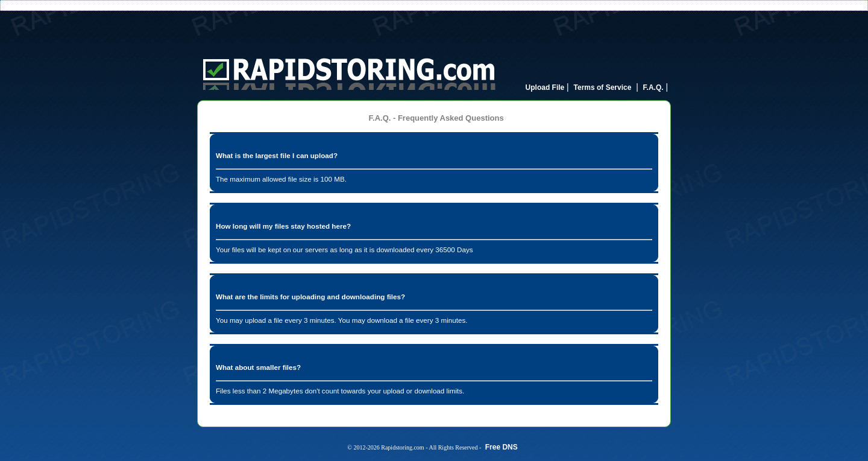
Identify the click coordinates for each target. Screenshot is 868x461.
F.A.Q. (653, 87)
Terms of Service (603, 87)
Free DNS (502, 447)
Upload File (545, 87)
